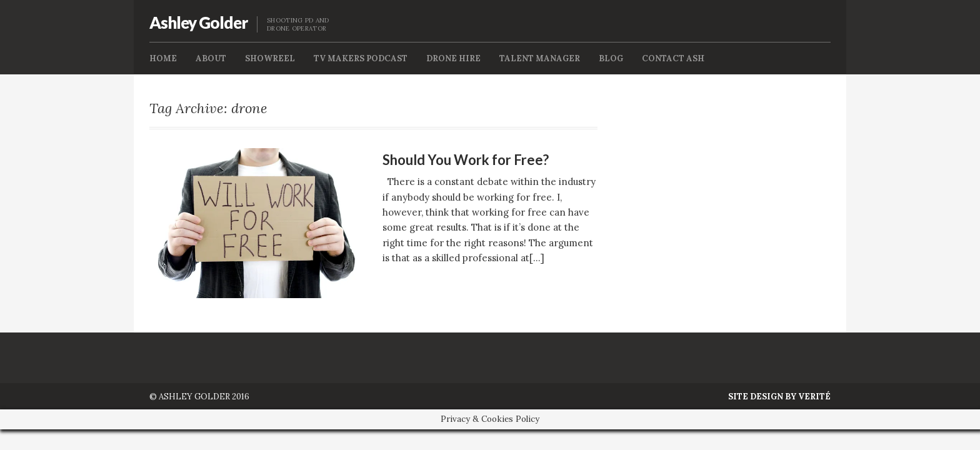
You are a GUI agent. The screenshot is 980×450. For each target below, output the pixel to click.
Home (163, 58)
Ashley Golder (198, 22)
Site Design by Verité (779, 397)
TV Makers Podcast (361, 58)
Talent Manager (540, 58)
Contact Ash (673, 58)
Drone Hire (453, 58)
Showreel (270, 58)
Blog (611, 58)
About (211, 58)
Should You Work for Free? (466, 160)
